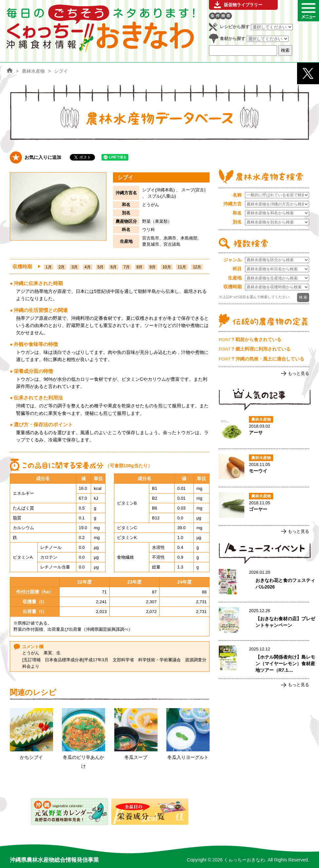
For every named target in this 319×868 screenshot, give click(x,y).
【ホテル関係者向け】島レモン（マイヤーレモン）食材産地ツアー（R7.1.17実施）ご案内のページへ (264, 660)
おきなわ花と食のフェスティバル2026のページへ (264, 583)
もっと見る (299, 373)
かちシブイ (31, 757)
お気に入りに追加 (43, 157)
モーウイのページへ (264, 468)
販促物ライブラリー (243, 5)
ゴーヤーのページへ (264, 506)
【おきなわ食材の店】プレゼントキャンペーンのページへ (264, 621)
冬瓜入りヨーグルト (188, 757)
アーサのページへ (264, 430)
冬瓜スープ (136, 757)
